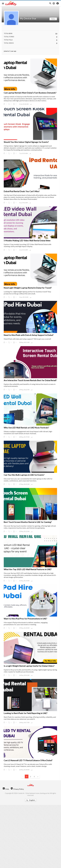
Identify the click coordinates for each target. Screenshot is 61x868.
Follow (53, 19)
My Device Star (28, 19)
